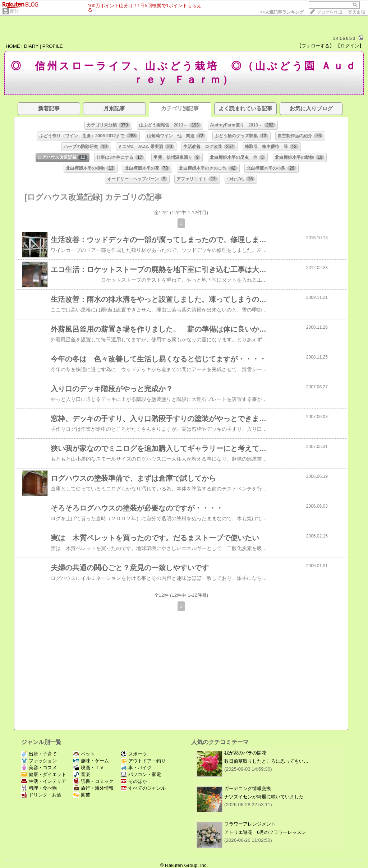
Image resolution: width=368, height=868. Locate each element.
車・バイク (136, 768)
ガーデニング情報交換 (248, 788)
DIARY (31, 46)
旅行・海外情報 (93, 788)
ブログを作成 (330, 12)
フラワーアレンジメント (250, 824)
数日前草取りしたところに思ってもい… (266, 761)
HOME (13, 46)
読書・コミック (93, 781)
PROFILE (53, 46)
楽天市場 (356, 12)
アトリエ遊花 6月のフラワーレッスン (265, 832)
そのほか (134, 781)
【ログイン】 (350, 46)
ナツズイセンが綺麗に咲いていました (264, 797)
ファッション (39, 761)
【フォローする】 (316, 46)
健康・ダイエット (44, 774)
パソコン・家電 (141, 774)
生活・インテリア (44, 781)
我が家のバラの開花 (245, 753)
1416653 (344, 38)
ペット (84, 754)
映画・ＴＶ (89, 768)
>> (282, 12)
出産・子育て (39, 754)
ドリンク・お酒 (41, 795)
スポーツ (134, 754)
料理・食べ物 (39, 788)
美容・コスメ (39, 768)
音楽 (82, 774)
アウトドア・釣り (143, 761)
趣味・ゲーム (91, 761)
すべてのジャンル (143, 788)
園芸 (14, 11)
